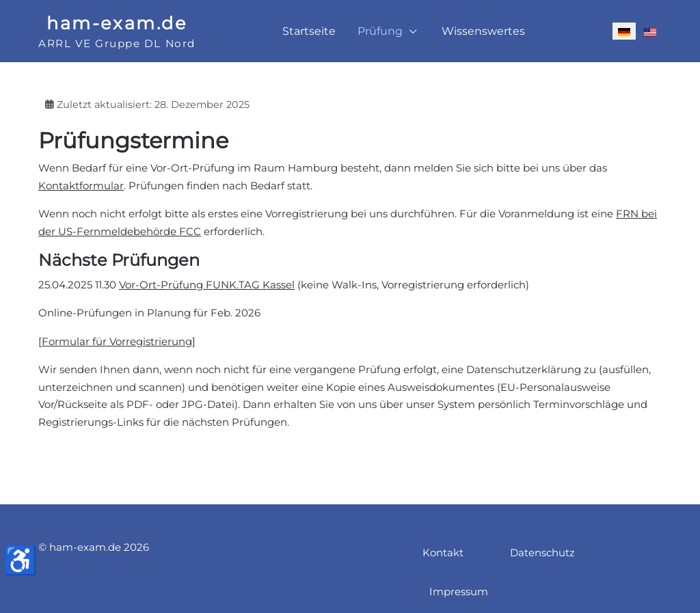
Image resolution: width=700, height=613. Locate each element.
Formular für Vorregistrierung (117, 341)
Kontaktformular (81, 186)
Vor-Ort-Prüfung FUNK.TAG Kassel (207, 285)
